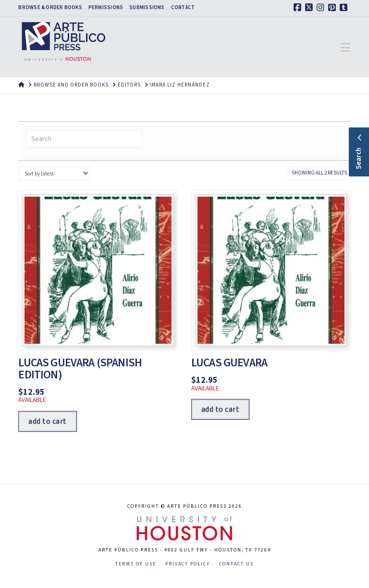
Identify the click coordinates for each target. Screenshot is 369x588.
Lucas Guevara (229, 363)
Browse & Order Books (50, 8)
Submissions (147, 8)
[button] (346, 48)
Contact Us (236, 564)
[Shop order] (54, 173)
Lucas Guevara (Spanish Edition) (80, 369)
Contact (183, 8)
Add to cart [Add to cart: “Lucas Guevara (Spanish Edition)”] (47, 421)
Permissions (106, 8)
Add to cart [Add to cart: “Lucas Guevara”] (220, 409)
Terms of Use (136, 564)
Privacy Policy (188, 564)
